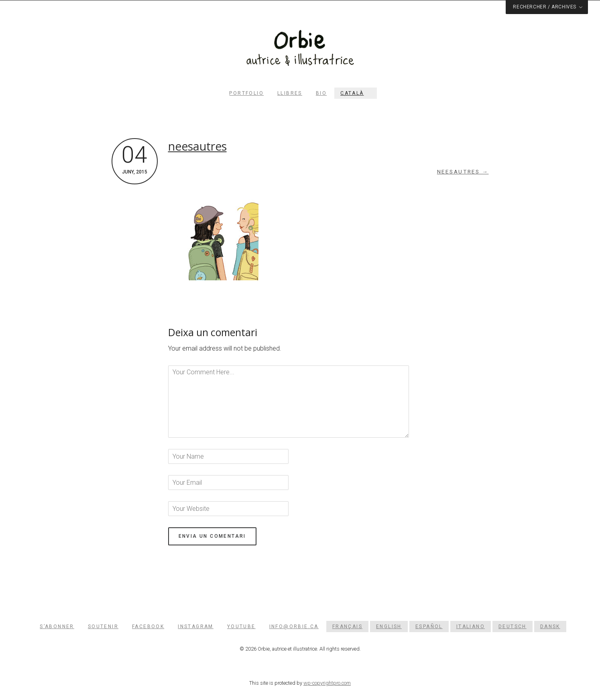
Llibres (290, 93)
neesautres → (463, 172)
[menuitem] (355, 93)
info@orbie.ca (294, 627)
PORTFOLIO (246, 93)
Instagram (196, 627)
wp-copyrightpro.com (327, 683)
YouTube (241, 627)
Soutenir (103, 627)
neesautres (197, 146)
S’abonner (57, 627)
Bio (321, 93)
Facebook (148, 627)
